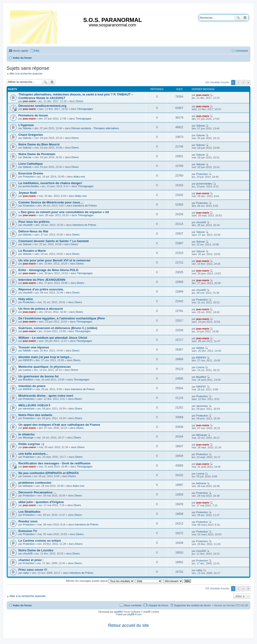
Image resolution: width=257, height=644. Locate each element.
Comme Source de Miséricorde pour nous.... (51, 202)
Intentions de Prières (85, 206)
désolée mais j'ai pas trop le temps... (45, 357)
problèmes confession (35, 483)
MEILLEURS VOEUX (33, 405)
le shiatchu (27, 434)
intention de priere (32, 386)
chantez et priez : (31, 560)
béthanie (28, 486)
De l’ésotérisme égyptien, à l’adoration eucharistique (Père (62, 318)
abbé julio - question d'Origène (41, 502)
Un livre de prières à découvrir (41, 309)
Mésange (28, 438)
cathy (26, 573)
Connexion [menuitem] (242, 51)
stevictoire (29, 409)
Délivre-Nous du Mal (33, 231)
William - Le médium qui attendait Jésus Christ (53, 338)
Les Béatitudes (29, 512)
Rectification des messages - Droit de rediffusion (54, 463)
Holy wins (26, 299)
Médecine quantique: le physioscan (45, 367)
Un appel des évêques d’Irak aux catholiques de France (59, 425)
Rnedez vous (28, 521)
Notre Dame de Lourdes (36, 550)
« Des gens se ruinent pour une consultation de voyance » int (64, 212)
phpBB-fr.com (135, 614)
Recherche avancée (245, 18)
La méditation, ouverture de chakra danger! (50, 183)
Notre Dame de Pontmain (37, 154)
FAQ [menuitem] (37, 51)
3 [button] (243, 82)
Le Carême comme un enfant (40, 541)
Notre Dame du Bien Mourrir (39, 144)
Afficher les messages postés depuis (100, 581)
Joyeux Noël (28, 193)
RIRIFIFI (28, 360)
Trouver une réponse (34, 347)
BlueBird (28, 380)
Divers (79, 101)
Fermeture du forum (33, 115)
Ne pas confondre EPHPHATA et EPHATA (49, 473)
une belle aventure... (33, 454)
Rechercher (238, 18)
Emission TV (28, 531)
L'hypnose (26, 125)
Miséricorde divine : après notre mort (46, 396)
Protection (29, 177)
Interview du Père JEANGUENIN (42, 280)
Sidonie (27, 128)
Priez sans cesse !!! (33, 570)
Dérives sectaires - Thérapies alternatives (95, 128)
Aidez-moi (79, 177)
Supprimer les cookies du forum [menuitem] (192, 605)
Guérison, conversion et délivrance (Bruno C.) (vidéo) (58, 328)
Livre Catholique (31, 164)
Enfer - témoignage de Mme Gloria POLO (48, 270)
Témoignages (85, 109)
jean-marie (29, 101)
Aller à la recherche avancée (26, 74)
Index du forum (22, 605)
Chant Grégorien (31, 135)
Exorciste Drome (31, 173)
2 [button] (238, 82)
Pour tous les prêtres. (34, 222)
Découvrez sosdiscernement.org (42, 106)
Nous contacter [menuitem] (133, 605)
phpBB (118, 612)
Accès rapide (21, 51)
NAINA (27, 351)
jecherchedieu (31, 186)
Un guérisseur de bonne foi (39, 376)
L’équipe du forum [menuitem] (158, 605)
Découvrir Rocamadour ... (37, 492)
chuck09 (28, 225)
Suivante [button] (248, 83)
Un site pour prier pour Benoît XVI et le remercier (54, 260)
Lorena (27, 370)
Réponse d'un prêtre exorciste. (41, 289)
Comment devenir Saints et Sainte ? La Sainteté (54, 241)
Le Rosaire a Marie (32, 251)
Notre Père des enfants (35, 415)
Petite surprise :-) (31, 444)
